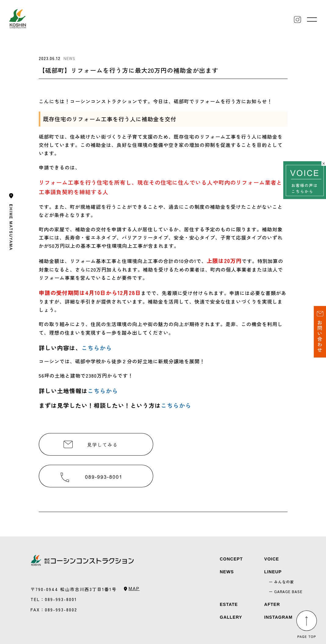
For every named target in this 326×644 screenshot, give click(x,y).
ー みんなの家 (281, 582)
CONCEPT (231, 559)
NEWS (227, 572)
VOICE (272, 559)
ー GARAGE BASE (286, 591)
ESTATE (229, 604)
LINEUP (273, 572)
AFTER (272, 604)
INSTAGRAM (279, 617)
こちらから (97, 348)
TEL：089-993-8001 (54, 599)
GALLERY (231, 617)
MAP (134, 589)
